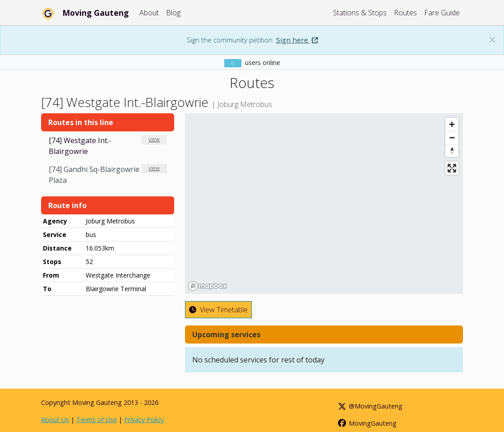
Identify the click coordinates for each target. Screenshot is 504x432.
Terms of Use (97, 420)
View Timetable (218, 310)
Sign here (297, 40)
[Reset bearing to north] (452, 151)
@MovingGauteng (370, 406)
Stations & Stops (360, 13)
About (149, 13)
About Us (55, 420)
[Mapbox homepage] (208, 286)
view (154, 139)
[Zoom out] (452, 137)
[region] (324, 204)
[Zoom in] (452, 124)
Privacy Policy (144, 420)
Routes (405, 13)
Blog (173, 13)
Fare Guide (442, 13)
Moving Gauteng (95, 13)
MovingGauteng (367, 423)
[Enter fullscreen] (452, 168)
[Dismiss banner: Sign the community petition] (492, 40)
